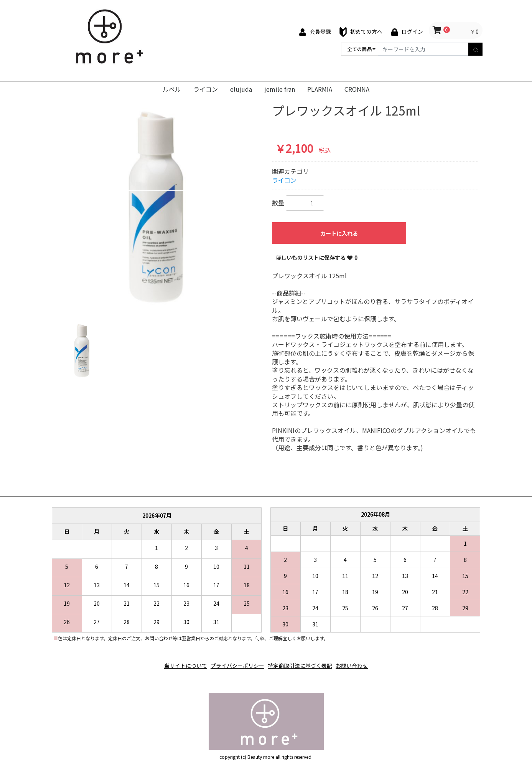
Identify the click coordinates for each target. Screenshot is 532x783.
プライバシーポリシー (235, 662)
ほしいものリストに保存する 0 (317, 258)
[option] (157, 206)
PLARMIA (320, 89)
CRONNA (357, 89)
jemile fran (280, 89)
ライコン (206, 89)
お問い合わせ (361, 662)
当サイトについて (177, 662)
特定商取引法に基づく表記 (303, 662)
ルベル (172, 89)
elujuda (241, 89)
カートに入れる (339, 233)
